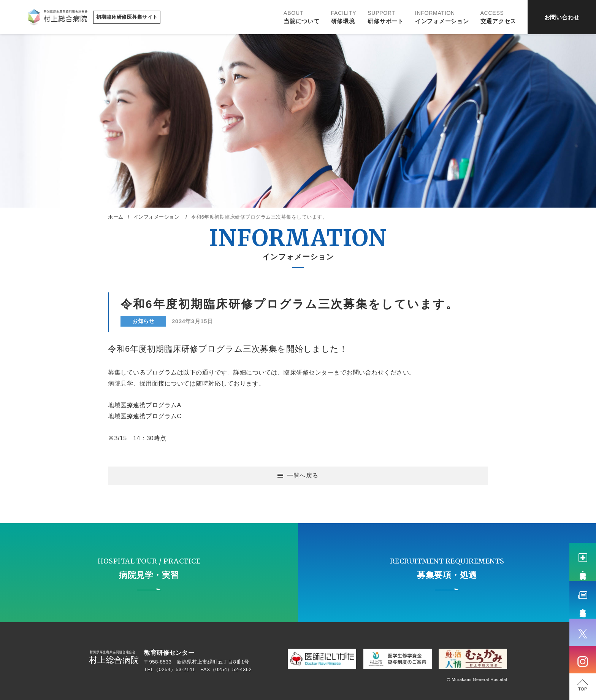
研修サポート (386, 17)
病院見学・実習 (583, 568)
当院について (302, 17)
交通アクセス (499, 17)
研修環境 (344, 17)
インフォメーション (442, 17)
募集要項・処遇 (583, 606)
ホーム (116, 217)
